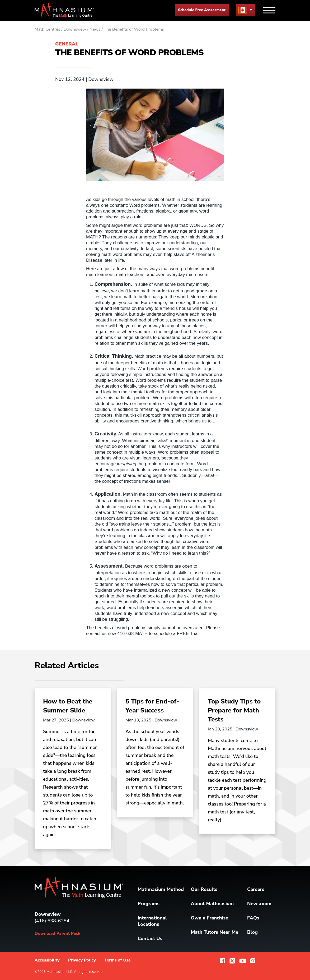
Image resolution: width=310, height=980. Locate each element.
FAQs (253, 918)
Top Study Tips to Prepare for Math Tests (234, 710)
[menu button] (245, 10)
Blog (252, 932)
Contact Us (150, 938)
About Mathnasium (212, 904)
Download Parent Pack (57, 933)
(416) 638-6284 (52, 921)
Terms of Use (117, 960)
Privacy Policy (82, 960)
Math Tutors (215, 932)
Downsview (75, 29)
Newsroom (259, 904)
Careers (256, 889)
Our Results (204, 889)
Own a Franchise (210, 918)
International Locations (152, 921)
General (67, 44)
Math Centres (47, 29)
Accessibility (47, 960)
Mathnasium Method (161, 889)
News (96, 29)
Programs (149, 904)
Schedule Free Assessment (202, 10)
